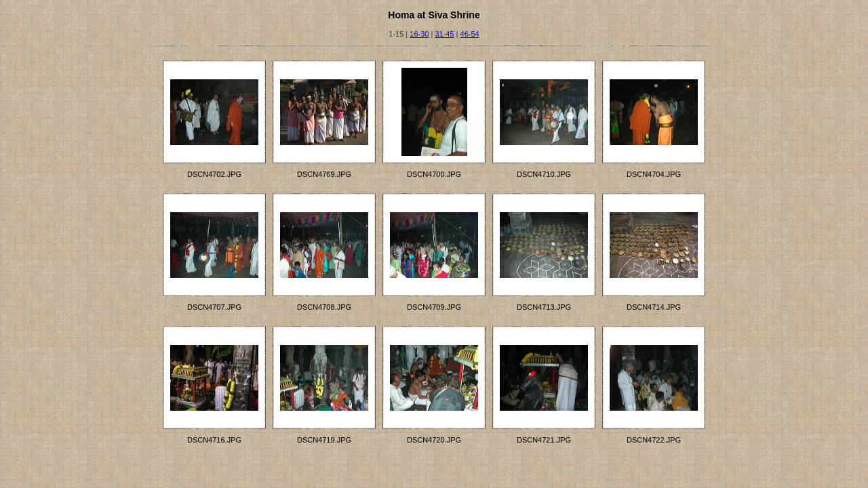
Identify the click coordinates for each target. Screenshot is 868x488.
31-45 (444, 34)
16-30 (419, 34)
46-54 (470, 34)
